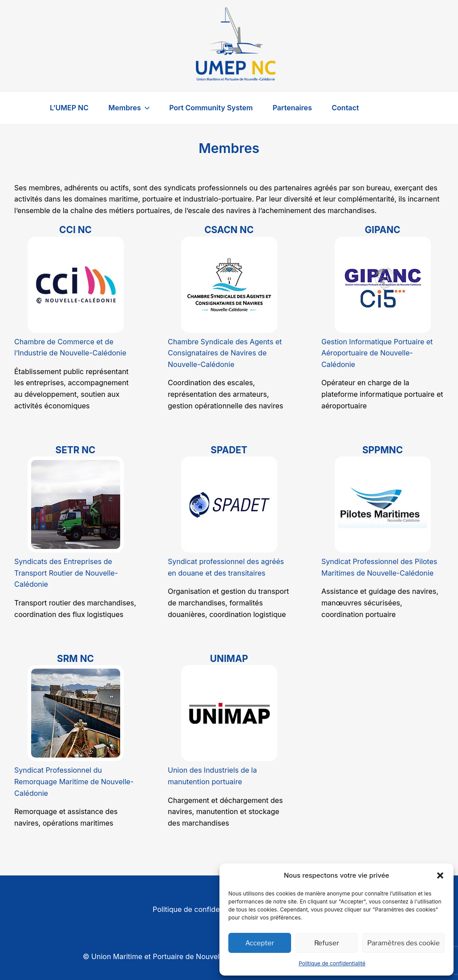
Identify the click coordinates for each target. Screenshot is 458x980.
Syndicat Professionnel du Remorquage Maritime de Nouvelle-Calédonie (74, 781)
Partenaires (292, 108)
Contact (345, 108)
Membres (130, 108)
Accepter (260, 943)
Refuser (327, 943)
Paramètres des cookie (403, 943)
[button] (440, 875)
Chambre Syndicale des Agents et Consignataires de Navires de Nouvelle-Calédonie (225, 353)
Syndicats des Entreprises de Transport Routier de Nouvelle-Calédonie (66, 573)
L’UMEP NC (69, 108)
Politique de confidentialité (332, 963)
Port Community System (211, 108)
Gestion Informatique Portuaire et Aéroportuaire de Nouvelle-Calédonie (377, 353)
